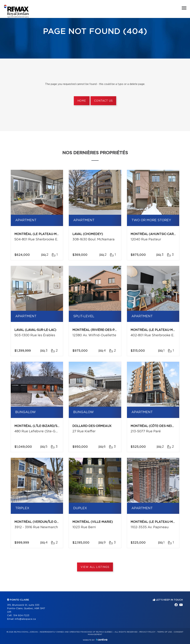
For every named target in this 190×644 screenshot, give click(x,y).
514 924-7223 (21, 616)
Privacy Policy (147, 632)
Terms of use (164, 632)
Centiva (102, 640)
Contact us (103, 101)
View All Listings (95, 567)
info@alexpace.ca (25, 619)
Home (82, 101)
